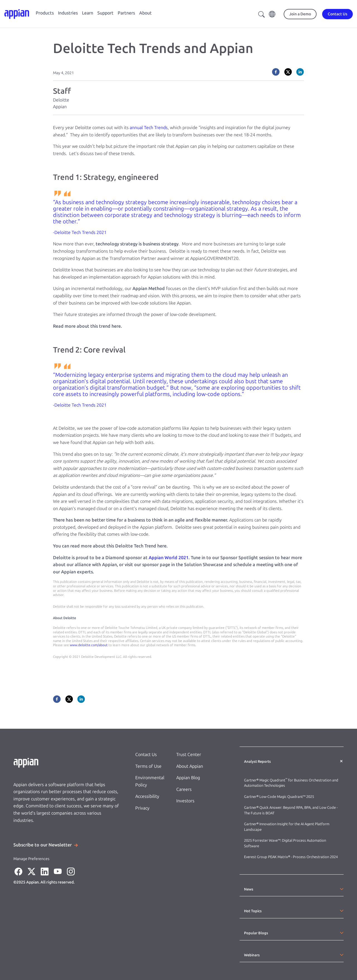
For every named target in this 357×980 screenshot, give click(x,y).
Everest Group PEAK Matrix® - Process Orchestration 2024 (291, 857)
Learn (88, 13)
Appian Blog (188, 778)
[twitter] (288, 72)
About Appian (190, 766)
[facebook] (276, 72)
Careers (184, 789)
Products (45, 13)
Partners (126, 13)
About (145, 13)
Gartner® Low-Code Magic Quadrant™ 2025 (279, 797)
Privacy (142, 808)
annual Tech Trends (149, 128)
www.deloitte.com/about (89, 645)
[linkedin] (300, 72)
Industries (68, 13)
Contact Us (146, 755)
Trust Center (189, 755)
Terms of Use (148, 766)
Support (105, 13)
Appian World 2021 (169, 558)
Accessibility (147, 796)
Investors (185, 801)
